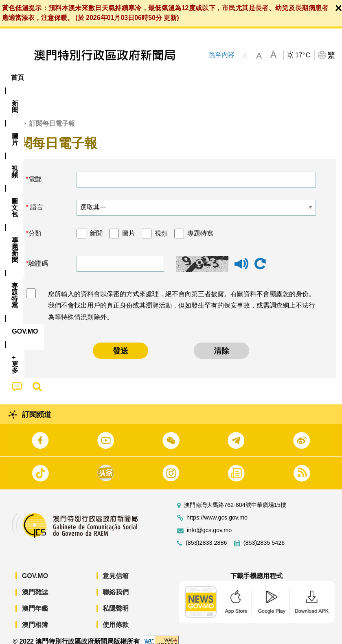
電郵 (35, 170)
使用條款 (116, 615)
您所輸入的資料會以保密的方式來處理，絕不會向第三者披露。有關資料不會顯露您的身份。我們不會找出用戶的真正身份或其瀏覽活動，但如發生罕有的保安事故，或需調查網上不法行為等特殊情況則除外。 (182, 296)
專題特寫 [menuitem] (218, 77)
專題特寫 (200, 224)
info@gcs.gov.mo (209, 521)
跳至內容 (221, 55)
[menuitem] (45, 78)
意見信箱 (116, 567)
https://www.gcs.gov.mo (217, 508)
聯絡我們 (116, 583)
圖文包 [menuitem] (138, 77)
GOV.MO (35, 567)
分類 (35, 224)
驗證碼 (38, 254)
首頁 (13, 115)
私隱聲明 (116, 599)
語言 (36, 198)
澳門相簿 (35, 615)
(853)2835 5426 (264, 534)
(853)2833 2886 (206, 534)
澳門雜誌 (35, 583)
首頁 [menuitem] (18, 77)
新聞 (96, 224)
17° (303, 55)
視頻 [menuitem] (105, 77)
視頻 (161, 224)
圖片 (129, 224)
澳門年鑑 (35, 599)
